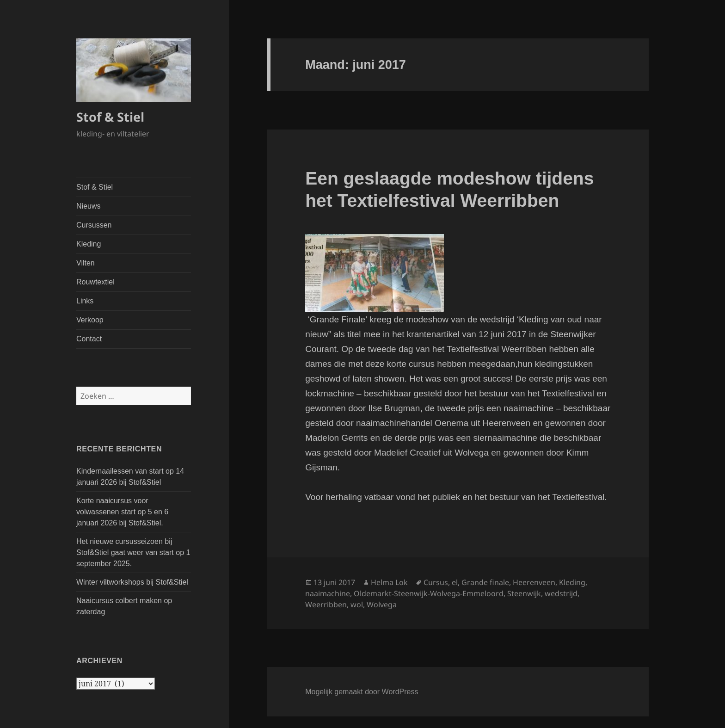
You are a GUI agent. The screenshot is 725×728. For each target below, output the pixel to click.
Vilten (86, 263)
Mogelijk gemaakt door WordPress (362, 692)
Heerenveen (534, 582)
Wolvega (382, 605)
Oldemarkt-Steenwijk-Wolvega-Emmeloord (429, 593)
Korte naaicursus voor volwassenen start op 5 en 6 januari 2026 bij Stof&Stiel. (122, 512)
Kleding (89, 244)
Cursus (436, 582)
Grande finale (485, 582)
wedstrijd (561, 593)
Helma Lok (389, 582)
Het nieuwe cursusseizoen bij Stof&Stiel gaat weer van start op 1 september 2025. (133, 552)
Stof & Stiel (110, 117)
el (455, 582)
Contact (89, 339)
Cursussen (94, 225)
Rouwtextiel (95, 282)
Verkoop (90, 320)
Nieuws (88, 206)
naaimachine (328, 593)
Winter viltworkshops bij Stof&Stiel (132, 582)
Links (85, 301)
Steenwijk (524, 593)
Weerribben (326, 605)
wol (357, 605)
